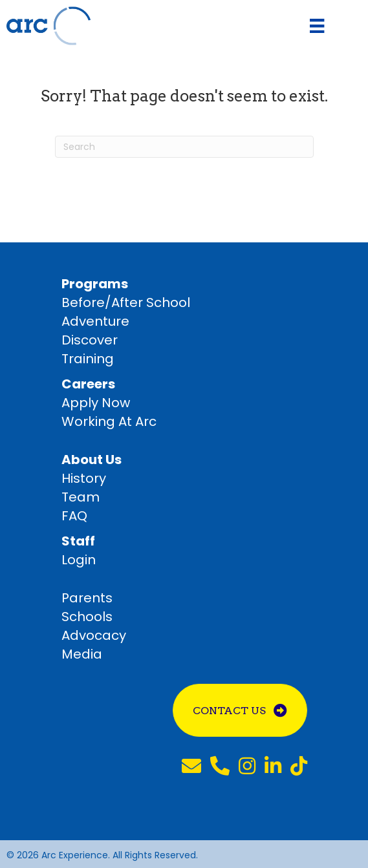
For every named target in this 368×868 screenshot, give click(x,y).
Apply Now (96, 403)
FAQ (74, 516)
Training (88, 359)
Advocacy (94, 635)
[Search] (184, 147)
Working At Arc (109, 421)
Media (82, 654)
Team (81, 497)
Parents (87, 598)
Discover (90, 340)
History (84, 478)
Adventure (95, 321)
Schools (87, 617)
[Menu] (317, 26)
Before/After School (126, 302)
